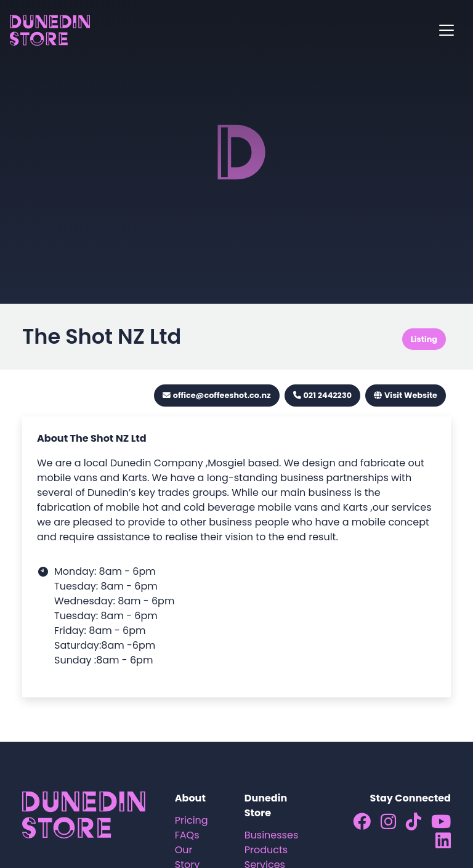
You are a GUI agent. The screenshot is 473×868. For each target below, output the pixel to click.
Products (266, 850)
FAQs (187, 835)
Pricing (192, 820)
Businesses (271, 835)
